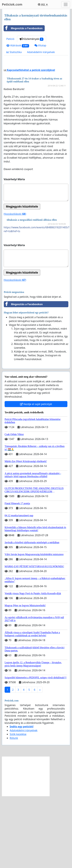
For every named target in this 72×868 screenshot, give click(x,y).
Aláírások (18, 45)
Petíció (10, 39)
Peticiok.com (12, 4)
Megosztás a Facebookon (23, 28)
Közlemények (32, 39)
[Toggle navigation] (66, 4)
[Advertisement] (36, 99)
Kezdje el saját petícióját (36, 476)
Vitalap (40, 45)
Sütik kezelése (18, 806)
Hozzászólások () (15, 286)
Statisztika (14, 52)
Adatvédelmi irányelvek (41, 52)
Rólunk (14, 810)
